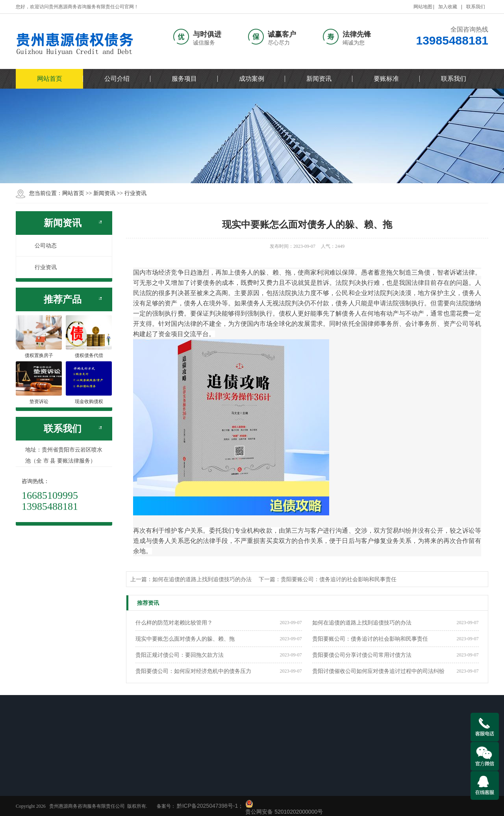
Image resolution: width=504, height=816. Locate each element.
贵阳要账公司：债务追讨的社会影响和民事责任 (370, 639)
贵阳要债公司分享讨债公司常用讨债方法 (362, 655)
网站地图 (423, 7)
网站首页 (50, 79)
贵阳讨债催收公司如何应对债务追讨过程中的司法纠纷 (378, 671)
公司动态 (41, 245)
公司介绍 (117, 79)
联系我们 (476, 7)
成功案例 (252, 79)
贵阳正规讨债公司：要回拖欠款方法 (180, 655)
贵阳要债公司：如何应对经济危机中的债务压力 (193, 671)
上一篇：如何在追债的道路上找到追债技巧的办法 (191, 579)
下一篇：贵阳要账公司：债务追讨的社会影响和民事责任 (328, 579)
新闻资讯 (319, 79)
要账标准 (386, 79)
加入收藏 (448, 7)
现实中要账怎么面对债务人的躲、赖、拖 (185, 639)
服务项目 (184, 79)
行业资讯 (135, 193)
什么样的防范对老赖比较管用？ (174, 623)
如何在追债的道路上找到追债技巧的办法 (362, 623)
